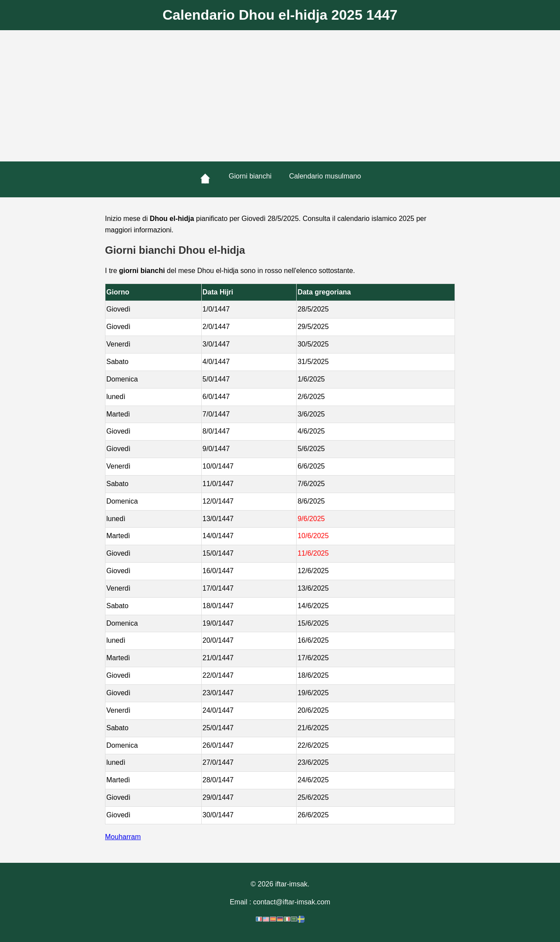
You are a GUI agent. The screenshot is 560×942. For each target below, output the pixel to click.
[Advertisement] (280, 96)
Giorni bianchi (250, 176)
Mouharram (123, 837)
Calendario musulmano (325, 176)
